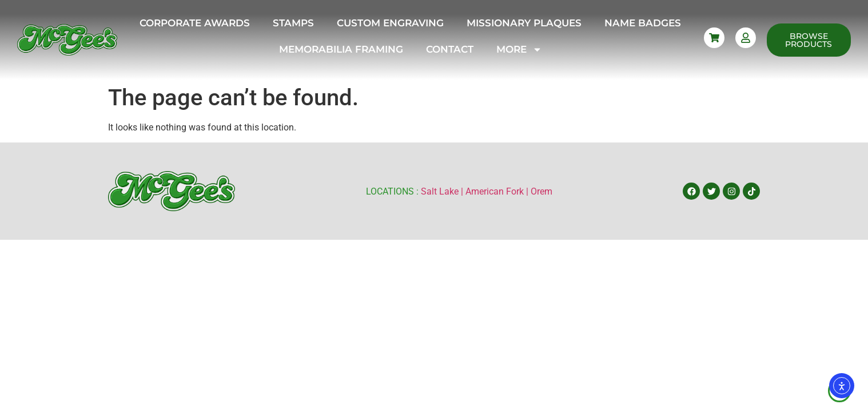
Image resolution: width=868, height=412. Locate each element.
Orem (541, 191)
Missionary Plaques (524, 23)
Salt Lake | (443, 191)
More (519, 49)
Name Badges (643, 23)
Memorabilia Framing (341, 49)
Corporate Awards (195, 23)
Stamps (293, 23)
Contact (450, 49)
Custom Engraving (390, 23)
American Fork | (498, 191)
